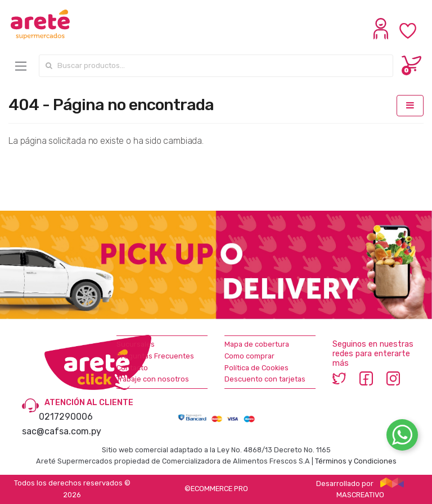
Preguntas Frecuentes (155, 356)
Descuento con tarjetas (265, 379)
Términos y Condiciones (356, 461)
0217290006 (66, 417)
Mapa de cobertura (257, 344)
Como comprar (249, 356)
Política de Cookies (256, 368)
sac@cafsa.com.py (62, 431)
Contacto (132, 368)
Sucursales (136, 344)
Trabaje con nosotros (153, 379)
